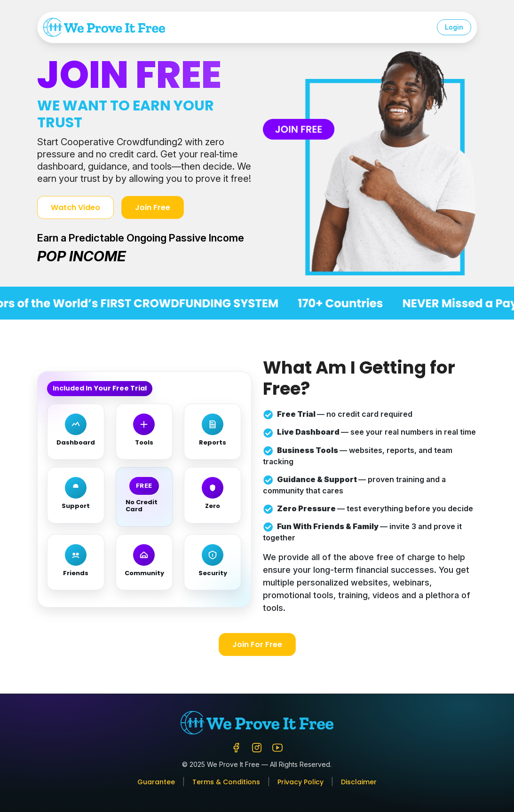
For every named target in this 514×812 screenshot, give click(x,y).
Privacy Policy (300, 782)
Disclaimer (359, 782)
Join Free (153, 207)
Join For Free (257, 644)
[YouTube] (277, 746)
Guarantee (156, 782)
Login (454, 27)
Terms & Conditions (226, 782)
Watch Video (75, 207)
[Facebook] (236, 746)
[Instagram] (257, 746)
